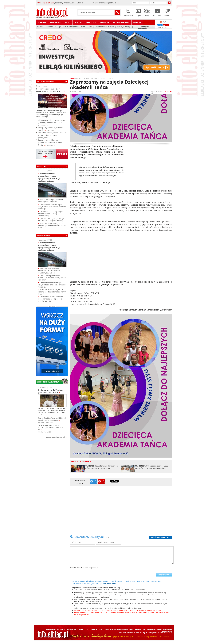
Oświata (49, 27)
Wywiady (105, 22)
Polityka (42, 22)
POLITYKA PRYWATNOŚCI (109, 629)
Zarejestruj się (112, 3)
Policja (58, 27)
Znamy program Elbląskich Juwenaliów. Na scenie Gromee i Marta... (51, 143)
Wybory (78, 22)
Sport (68, 22)
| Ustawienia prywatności (167, 630)
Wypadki (137, 22)
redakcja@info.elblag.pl (55, 629)
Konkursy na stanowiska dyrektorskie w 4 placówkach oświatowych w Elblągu (49, 271)
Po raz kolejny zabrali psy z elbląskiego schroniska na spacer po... (51, 427)
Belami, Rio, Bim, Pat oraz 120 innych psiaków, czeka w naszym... (52, 419)
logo (87, 629)
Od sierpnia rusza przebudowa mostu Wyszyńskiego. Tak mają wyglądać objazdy (49, 177)
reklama (138, 629)
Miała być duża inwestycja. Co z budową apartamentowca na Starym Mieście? (52, 226)
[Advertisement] (149, 164)
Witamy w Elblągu (124, 27)
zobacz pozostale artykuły (56, 437)
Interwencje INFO (121, 22)
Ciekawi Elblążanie (71, 27)
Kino (83, 27)
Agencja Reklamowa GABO (161, 633)
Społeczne (91, 22)
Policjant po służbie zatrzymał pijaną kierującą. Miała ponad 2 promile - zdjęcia (50, 299)
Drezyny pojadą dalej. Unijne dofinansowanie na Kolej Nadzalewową (50, 214)
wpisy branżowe (127, 629)
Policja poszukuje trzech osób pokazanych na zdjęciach (51, 201)
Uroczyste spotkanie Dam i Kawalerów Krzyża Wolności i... (51, 90)
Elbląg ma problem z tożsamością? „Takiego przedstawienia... (52, 122)
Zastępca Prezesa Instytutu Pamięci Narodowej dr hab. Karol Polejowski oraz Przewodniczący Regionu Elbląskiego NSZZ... (51, 114)
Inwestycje (56, 22)
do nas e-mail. (110, 584)
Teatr (90, 27)
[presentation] (133, 571)
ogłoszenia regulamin (152, 629)
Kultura (40, 27)
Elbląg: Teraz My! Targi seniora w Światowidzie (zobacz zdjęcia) (102, 467)
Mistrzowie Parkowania (104, 27)
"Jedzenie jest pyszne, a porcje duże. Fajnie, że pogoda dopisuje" (51, 220)
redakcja (94, 629)
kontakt (70, 629)
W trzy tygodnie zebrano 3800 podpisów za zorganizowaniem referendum (152, 467)
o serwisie (79, 629)
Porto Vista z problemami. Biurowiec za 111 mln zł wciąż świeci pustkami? (52, 278)
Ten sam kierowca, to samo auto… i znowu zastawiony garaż (52, 134)
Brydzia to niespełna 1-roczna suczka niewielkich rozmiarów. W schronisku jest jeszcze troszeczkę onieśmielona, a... (52, 411)
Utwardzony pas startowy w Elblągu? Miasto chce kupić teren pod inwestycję (52, 207)
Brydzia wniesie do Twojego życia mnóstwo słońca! (51, 391)
